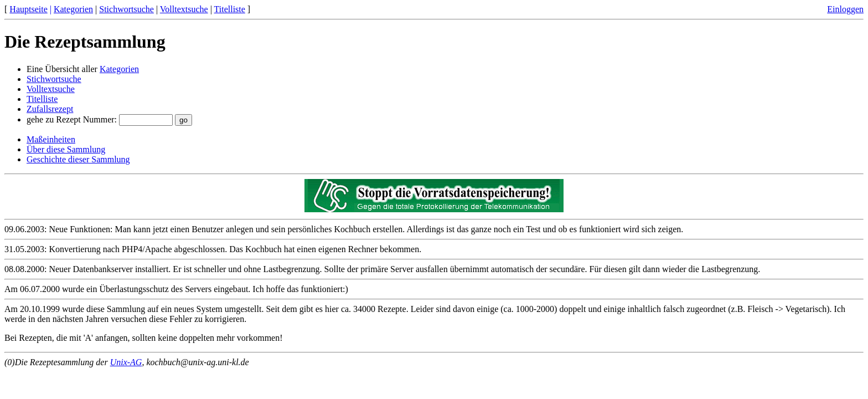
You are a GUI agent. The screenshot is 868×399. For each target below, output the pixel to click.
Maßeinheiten (51, 139)
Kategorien (73, 9)
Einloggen (845, 9)
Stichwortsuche (126, 9)
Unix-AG (126, 362)
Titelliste (230, 9)
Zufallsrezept (50, 109)
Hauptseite (28, 9)
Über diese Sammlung (66, 149)
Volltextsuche (184, 9)
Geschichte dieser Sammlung (78, 159)
